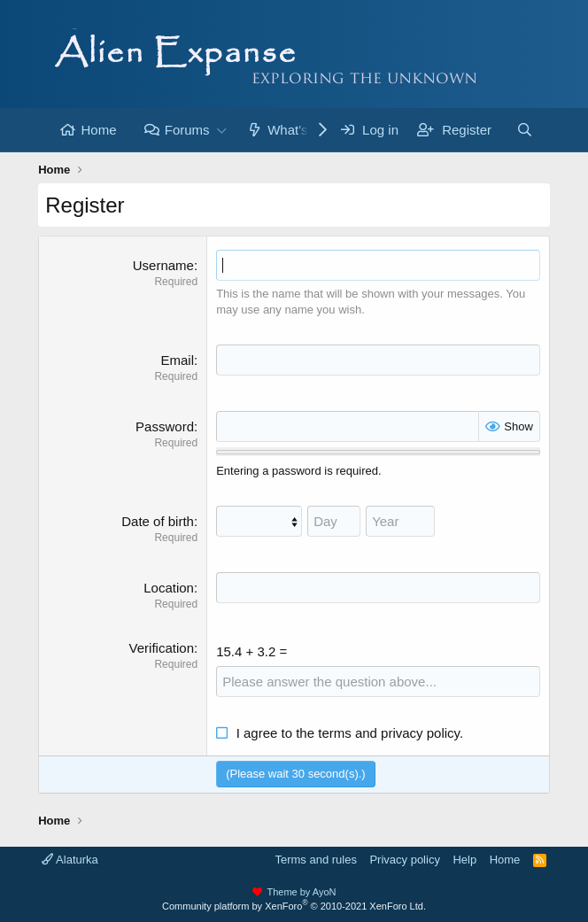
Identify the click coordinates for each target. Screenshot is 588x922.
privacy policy (420, 733)
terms (335, 733)
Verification (162, 648)
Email (177, 360)
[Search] (525, 130)
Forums (187, 130)
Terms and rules (315, 860)
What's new (302, 130)
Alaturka (70, 860)
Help (464, 860)
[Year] (400, 521)
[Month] (259, 521)
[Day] (334, 521)
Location (169, 588)
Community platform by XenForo (294, 906)
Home (98, 130)
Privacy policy (404, 860)
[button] (222, 130)
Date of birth (158, 521)
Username (163, 265)
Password (165, 426)
